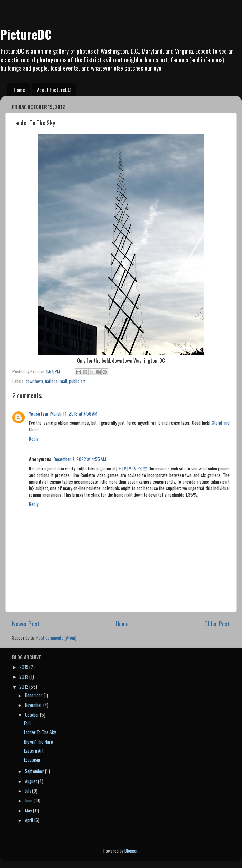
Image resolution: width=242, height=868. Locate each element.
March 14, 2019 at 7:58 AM (74, 413)
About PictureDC (54, 90)
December (34, 695)
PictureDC (26, 34)
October (32, 715)
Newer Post (26, 623)
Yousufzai (39, 413)
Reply (34, 439)
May (29, 810)
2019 (24, 667)
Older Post (217, 623)
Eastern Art (34, 750)
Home (19, 90)
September (35, 771)
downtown (34, 381)
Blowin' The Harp (38, 741)
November (34, 705)
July (29, 791)
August (31, 781)
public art (77, 381)
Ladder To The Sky (40, 732)
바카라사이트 (133, 468)
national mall (56, 381)
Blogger (131, 851)
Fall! (27, 723)
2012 (24, 687)
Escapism (32, 759)
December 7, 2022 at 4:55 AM (80, 459)
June (29, 800)
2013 (24, 676)
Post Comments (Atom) (56, 637)
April (30, 820)
